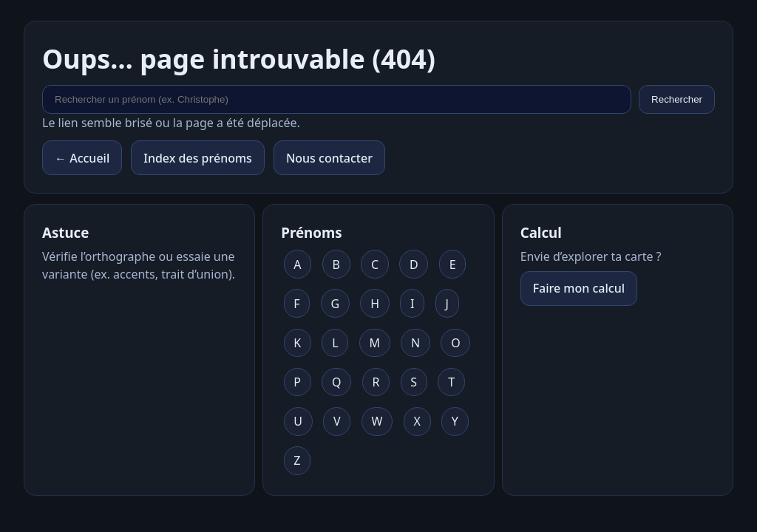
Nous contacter (329, 158)
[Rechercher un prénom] (337, 99)
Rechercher (677, 99)
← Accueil (82, 158)
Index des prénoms (198, 158)
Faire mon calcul (579, 288)
